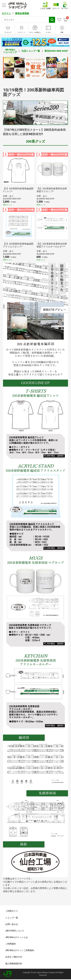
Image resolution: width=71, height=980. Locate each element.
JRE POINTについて (15, 931)
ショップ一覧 (12, 918)
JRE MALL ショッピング (10, 51)
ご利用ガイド (12, 911)
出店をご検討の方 (14, 957)
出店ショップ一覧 (31, 51)
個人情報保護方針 (14, 964)
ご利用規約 (11, 944)
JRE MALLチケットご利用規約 (20, 950)
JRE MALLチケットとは (17, 937)
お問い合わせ (12, 924)
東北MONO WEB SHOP (56, 51)
